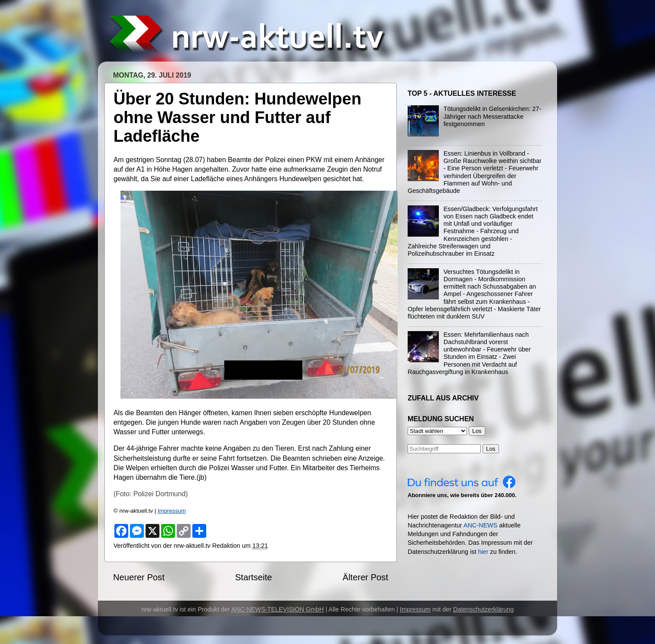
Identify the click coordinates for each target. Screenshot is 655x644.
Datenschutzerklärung (483, 609)
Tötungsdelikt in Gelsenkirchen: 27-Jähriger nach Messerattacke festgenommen (493, 116)
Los (491, 449)
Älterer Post (365, 577)
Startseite (254, 577)
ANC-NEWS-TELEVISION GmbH (278, 609)
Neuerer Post (139, 577)
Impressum (172, 511)
